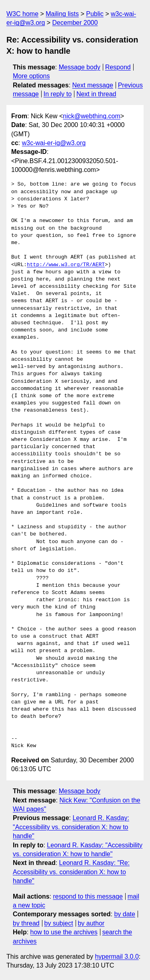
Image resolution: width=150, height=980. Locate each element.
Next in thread (96, 94)
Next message (93, 85)
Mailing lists (62, 14)
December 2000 (75, 23)
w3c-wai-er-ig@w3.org (54, 143)
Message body (80, 67)
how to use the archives (64, 932)
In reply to (58, 94)
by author (91, 923)
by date (124, 914)
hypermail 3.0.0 (117, 957)
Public (95, 14)
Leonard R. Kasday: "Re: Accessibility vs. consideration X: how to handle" (71, 872)
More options (31, 76)
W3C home (22, 14)
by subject (59, 923)
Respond (118, 67)
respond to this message (88, 896)
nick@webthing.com (91, 116)
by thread (26, 923)
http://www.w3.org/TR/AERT (66, 265)
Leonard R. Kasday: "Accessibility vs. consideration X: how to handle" (71, 827)
